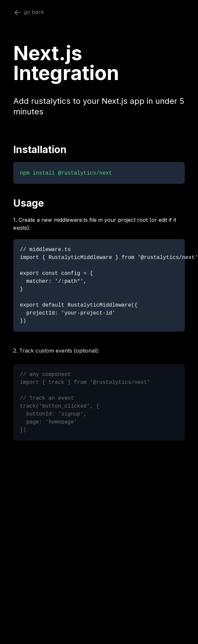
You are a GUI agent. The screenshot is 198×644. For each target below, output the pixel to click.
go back (29, 13)
